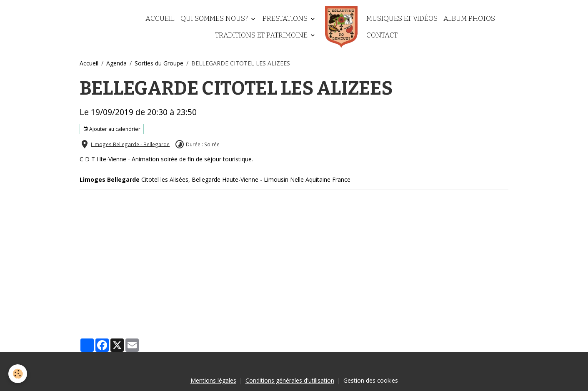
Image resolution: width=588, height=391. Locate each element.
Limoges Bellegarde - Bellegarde (130, 144)
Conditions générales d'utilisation (290, 380)
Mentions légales (213, 380)
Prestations (286, 18)
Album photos (469, 18)
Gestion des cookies (371, 380)
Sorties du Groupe (159, 63)
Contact (382, 35)
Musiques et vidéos (402, 18)
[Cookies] (18, 374)
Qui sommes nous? (215, 18)
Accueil (160, 18)
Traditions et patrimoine (262, 35)
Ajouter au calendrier (112, 129)
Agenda (116, 63)
